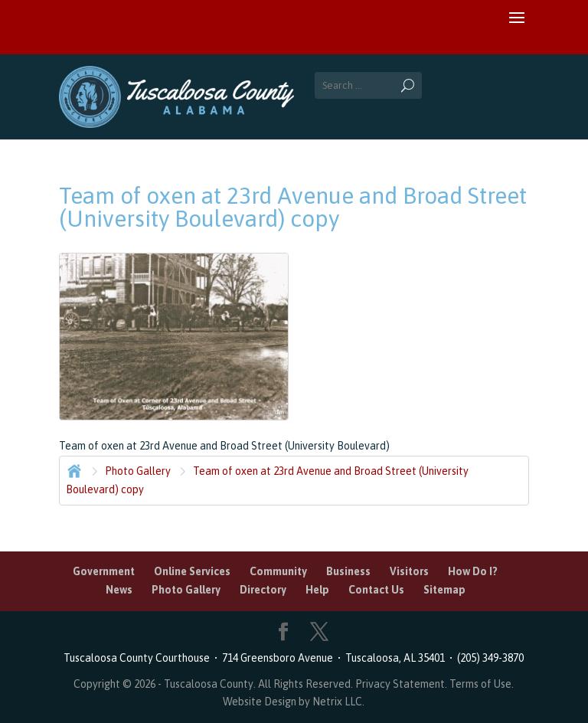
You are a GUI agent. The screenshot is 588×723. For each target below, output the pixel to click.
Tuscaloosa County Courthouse (139, 658)
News (119, 590)
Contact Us (376, 590)
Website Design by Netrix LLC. (294, 702)
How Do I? (473, 571)
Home (73, 469)
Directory (263, 590)
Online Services (192, 571)
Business (348, 571)
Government (104, 571)
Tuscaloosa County (209, 684)
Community (278, 571)
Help (317, 590)
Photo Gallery (138, 471)
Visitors (409, 571)
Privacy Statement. (401, 684)
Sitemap (444, 590)
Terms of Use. (482, 684)
